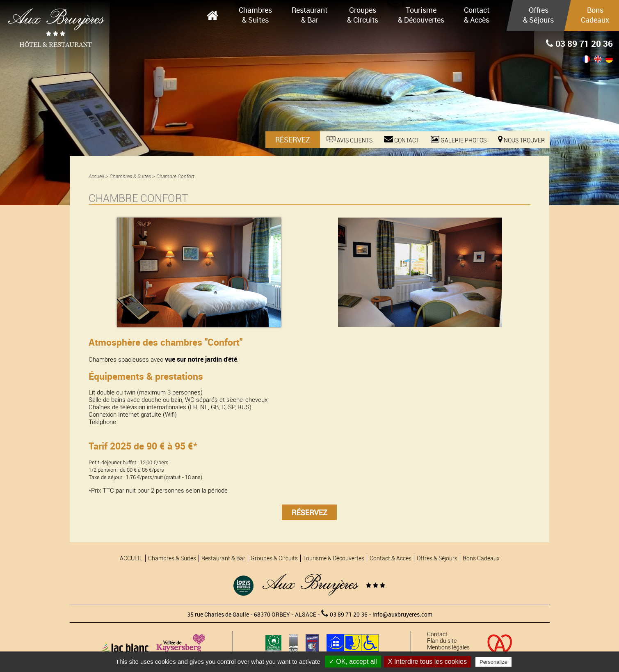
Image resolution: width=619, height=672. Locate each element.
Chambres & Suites (255, 15)
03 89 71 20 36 (579, 43)
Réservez (293, 140)
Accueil (96, 176)
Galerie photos (459, 140)
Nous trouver (521, 140)
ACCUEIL (212, 16)
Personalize (493, 662)
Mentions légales (448, 647)
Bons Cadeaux (595, 15)
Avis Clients (349, 140)
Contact (402, 140)
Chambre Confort (175, 176)
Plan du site (442, 641)
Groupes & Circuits (363, 15)
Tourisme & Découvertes (421, 15)
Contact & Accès (477, 15)
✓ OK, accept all (353, 662)
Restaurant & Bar (309, 15)
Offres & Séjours (538, 15)
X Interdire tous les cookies (427, 662)
